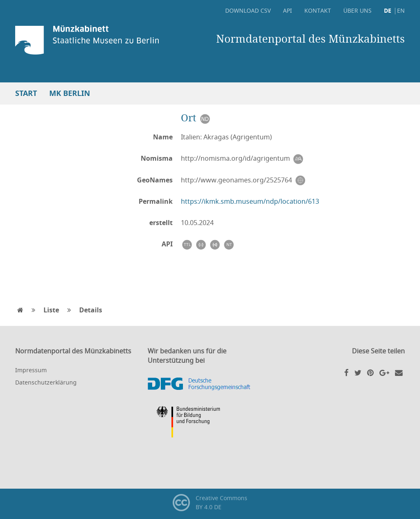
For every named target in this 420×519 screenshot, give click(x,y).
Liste (51, 310)
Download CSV (248, 10)
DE (388, 10)
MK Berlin (70, 93)
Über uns (357, 10)
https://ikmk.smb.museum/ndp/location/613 (250, 201)
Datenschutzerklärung (46, 382)
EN (401, 10)
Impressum (31, 370)
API (288, 10)
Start (26, 93)
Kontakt (318, 10)
